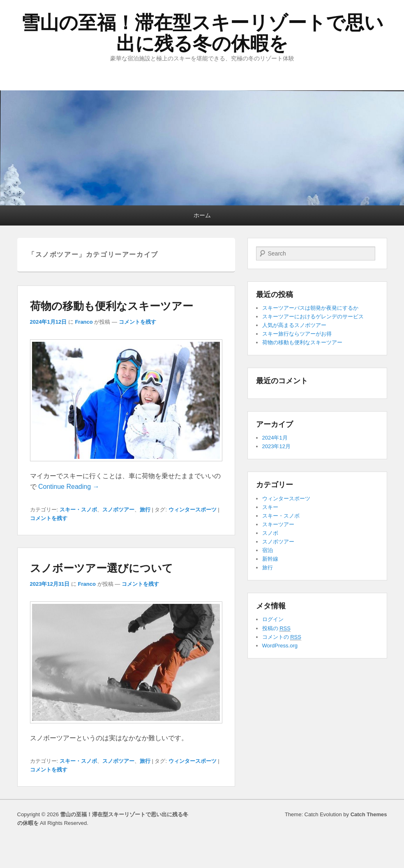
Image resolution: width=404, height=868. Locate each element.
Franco (84, 322)
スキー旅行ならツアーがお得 (297, 334)
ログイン (273, 619)
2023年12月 (276, 446)
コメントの (282, 637)
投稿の (276, 629)
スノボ (270, 533)
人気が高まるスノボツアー (294, 325)
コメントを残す (137, 322)
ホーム (202, 215)
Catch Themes (369, 814)
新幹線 (270, 559)
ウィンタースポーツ (193, 510)
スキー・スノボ (78, 510)
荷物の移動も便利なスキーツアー (112, 306)
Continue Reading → (69, 487)
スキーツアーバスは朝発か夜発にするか (310, 308)
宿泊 (268, 550)
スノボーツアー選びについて (102, 568)
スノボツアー (118, 510)
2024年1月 (275, 438)
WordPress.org (280, 646)
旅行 (145, 510)
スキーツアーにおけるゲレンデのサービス (313, 317)
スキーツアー (278, 524)
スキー (270, 507)
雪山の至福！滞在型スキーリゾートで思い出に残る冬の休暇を (202, 33)
